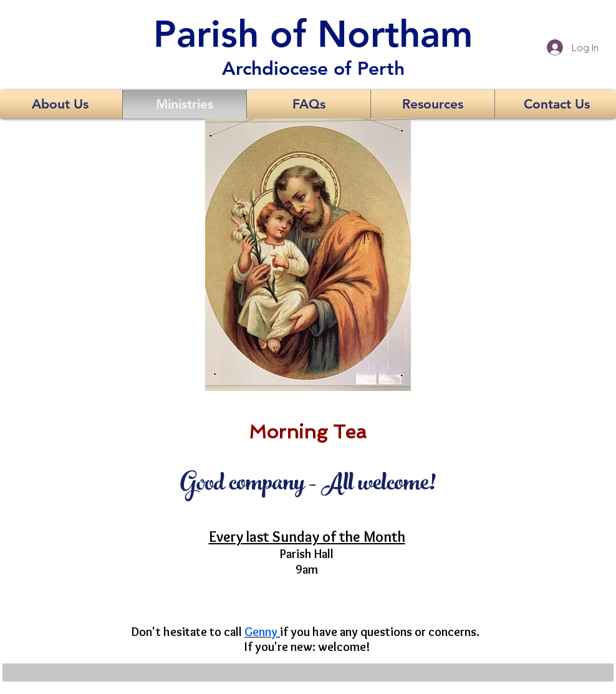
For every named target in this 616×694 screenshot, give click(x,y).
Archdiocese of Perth (313, 69)
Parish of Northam (313, 34)
